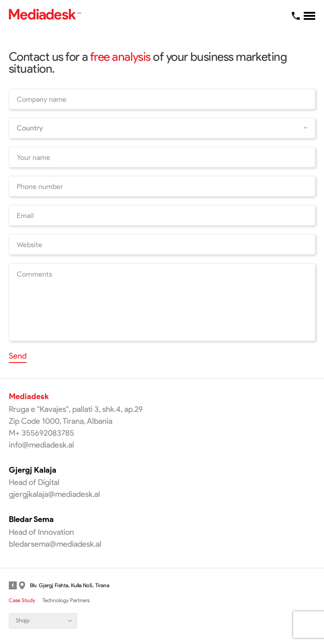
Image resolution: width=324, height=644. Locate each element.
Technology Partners (66, 600)
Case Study (22, 600)
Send (18, 356)
